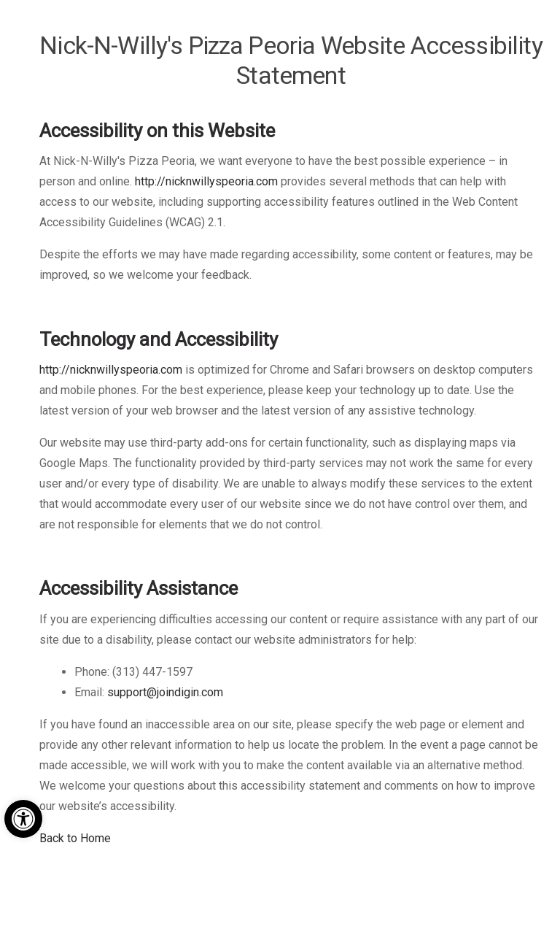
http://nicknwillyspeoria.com (206, 181)
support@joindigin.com (165, 692)
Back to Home (75, 838)
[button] (23, 819)
